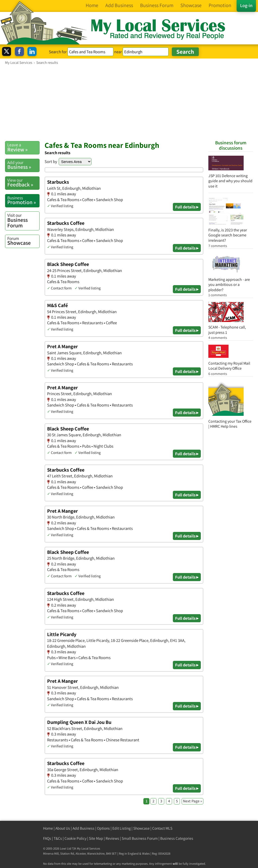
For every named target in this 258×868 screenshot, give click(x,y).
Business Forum (23, 220)
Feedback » (23, 183)
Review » (23, 147)
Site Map (96, 838)
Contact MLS (162, 828)
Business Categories (177, 838)
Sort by (51, 161)
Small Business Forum (140, 838)
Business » (23, 165)
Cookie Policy (75, 838)
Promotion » (23, 200)
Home (48, 828)
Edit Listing (122, 828)
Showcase (23, 241)
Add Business (84, 828)
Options (103, 828)
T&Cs (58, 838)
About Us (63, 828)
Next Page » (192, 801)
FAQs (47, 838)
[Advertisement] (129, 103)
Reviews (112, 838)
